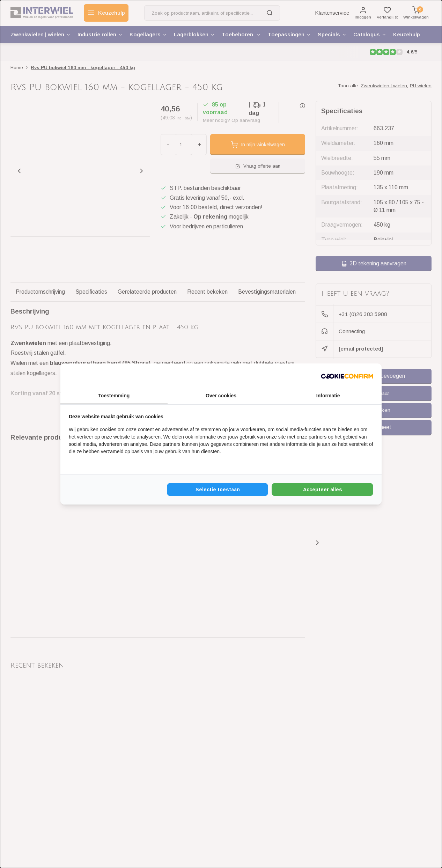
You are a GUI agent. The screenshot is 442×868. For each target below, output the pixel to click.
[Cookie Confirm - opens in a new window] (347, 376)
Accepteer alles (323, 490)
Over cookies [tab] (221, 396)
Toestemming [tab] (114, 396)
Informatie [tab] (328, 396)
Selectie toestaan (218, 490)
